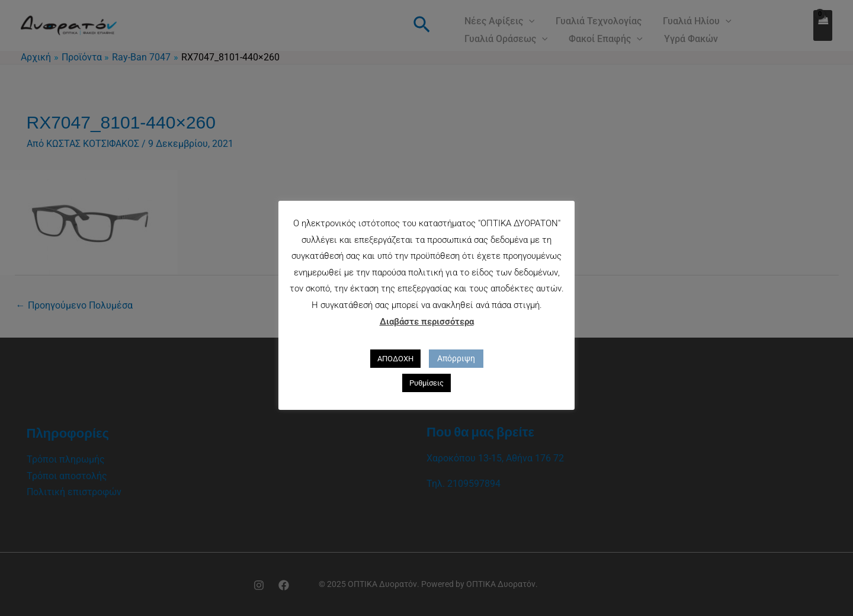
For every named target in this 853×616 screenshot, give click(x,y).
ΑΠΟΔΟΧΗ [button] (395, 359)
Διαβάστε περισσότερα (427, 322)
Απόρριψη (456, 358)
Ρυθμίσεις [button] (426, 383)
